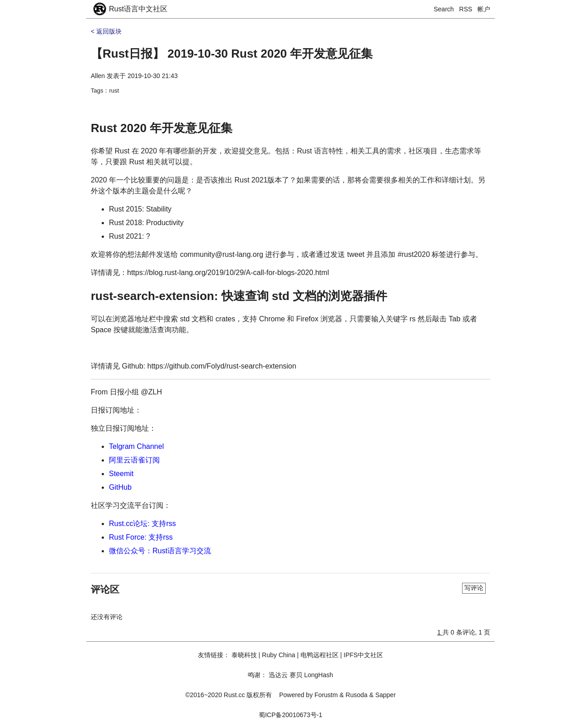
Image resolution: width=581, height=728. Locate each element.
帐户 (484, 9)
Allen (98, 76)
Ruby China (278, 655)
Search (444, 9)
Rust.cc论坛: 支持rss (143, 524)
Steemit (121, 474)
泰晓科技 (244, 655)
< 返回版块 (106, 31)
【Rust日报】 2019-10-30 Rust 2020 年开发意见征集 (232, 54)
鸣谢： (257, 675)
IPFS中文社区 (363, 655)
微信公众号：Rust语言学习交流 (160, 551)
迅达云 (278, 675)
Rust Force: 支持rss (141, 537)
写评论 (474, 588)
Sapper (386, 695)
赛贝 (296, 675)
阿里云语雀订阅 (134, 460)
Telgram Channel (136, 446)
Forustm (326, 695)
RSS (466, 9)
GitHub (120, 487)
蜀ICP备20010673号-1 (290, 715)
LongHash (319, 675)
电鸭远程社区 (320, 655)
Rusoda (356, 695)
